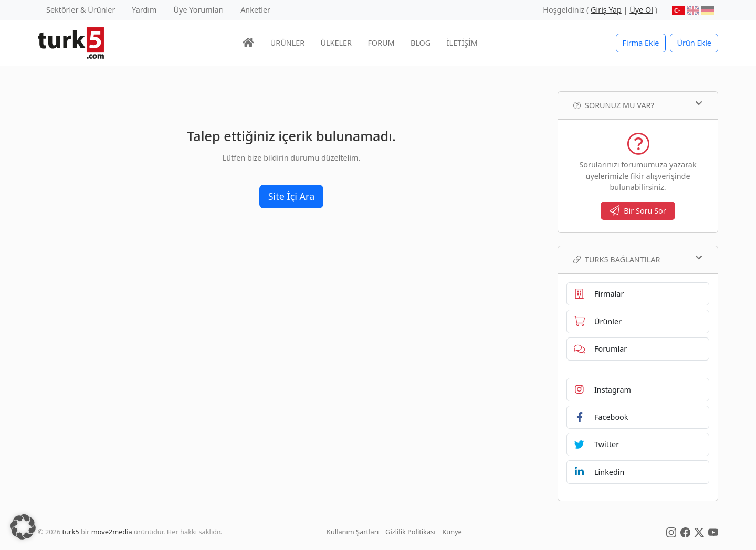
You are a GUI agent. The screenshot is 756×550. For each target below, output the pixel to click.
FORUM (381, 43)
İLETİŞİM (462, 43)
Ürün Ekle (694, 43)
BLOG (421, 43)
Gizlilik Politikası (410, 532)
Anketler (255, 10)
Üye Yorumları (199, 10)
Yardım (144, 10)
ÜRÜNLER (287, 43)
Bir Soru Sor (638, 211)
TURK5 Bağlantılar (638, 259)
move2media (112, 532)
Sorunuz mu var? (638, 105)
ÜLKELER (336, 43)
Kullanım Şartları (353, 532)
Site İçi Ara (292, 196)
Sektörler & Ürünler (81, 10)
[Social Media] (671, 532)
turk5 (71, 532)
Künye (452, 532)
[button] (23, 527)
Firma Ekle (641, 43)
